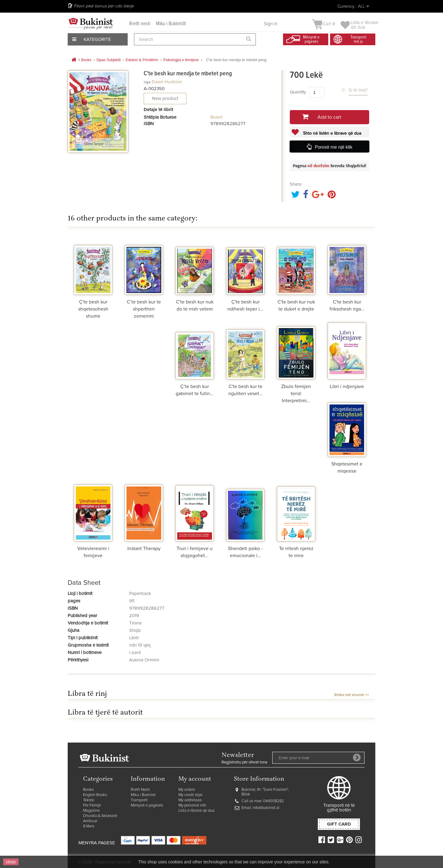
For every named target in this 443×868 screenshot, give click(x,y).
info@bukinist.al (266, 808)
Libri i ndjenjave (347, 386)
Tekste (89, 800)
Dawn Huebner (167, 82)
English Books (95, 795)
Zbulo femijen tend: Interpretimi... (296, 394)
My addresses (190, 800)
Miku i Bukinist (143, 795)
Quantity (298, 92)
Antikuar (90, 821)
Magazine (91, 811)
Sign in (271, 24)
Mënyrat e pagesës (147, 805)
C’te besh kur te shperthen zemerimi (144, 309)
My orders (187, 790)
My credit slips (190, 795)
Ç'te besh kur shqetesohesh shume (93, 309)
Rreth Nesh (140, 790)
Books (88, 790)
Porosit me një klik (334, 147)
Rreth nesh (140, 24)
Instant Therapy (144, 549)
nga (147, 82)
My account (195, 779)
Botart (216, 117)
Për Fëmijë (92, 805)
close (11, 862)
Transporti (139, 800)
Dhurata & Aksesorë (100, 816)
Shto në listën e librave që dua (331, 133)
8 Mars (89, 826)
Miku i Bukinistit (171, 24)
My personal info (192, 805)
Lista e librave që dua (196, 811)
